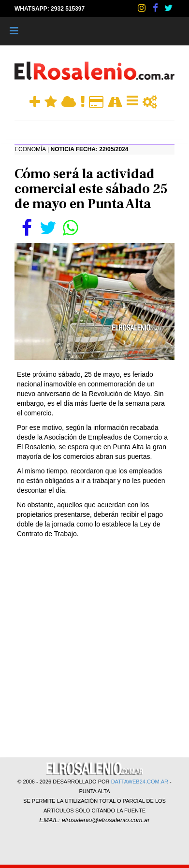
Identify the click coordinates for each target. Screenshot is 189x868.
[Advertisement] (94, 647)
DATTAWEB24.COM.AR (140, 782)
